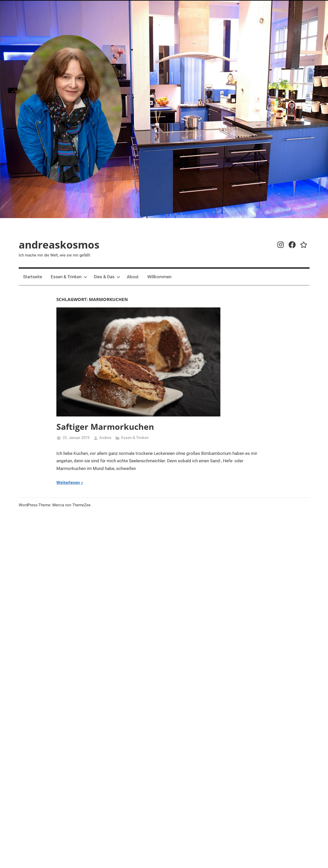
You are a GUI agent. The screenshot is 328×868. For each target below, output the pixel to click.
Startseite (33, 277)
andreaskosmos (59, 245)
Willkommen (159, 277)
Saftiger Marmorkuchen (105, 427)
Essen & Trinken (69, 277)
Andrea (105, 438)
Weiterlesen (68, 483)
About (133, 277)
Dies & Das (107, 277)
